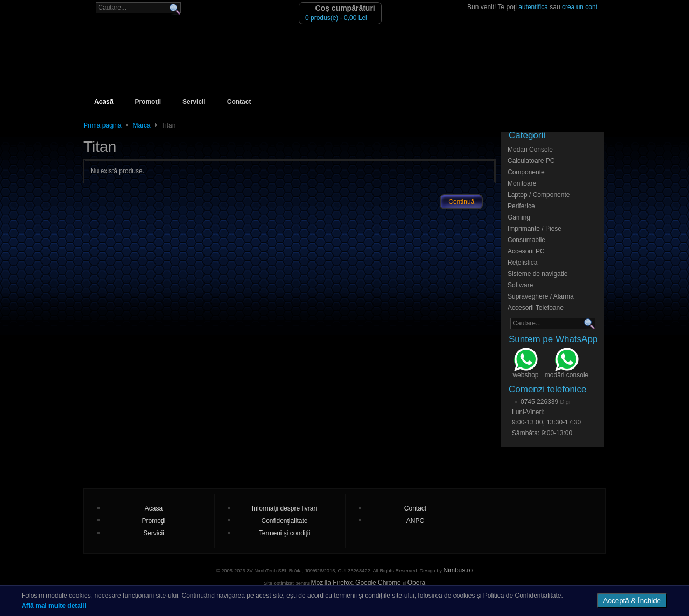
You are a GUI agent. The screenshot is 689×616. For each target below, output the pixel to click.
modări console (567, 364)
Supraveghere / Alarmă (541, 296)
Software (520, 285)
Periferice (521, 206)
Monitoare (522, 183)
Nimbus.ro (458, 570)
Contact (239, 102)
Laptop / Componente (539, 195)
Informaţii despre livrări (284, 508)
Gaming (519, 217)
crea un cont (580, 7)
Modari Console (530, 150)
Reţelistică (522, 263)
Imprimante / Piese (535, 229)
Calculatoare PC (531, 161)
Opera (416, 583)
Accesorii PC (526, 251)
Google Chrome (378, 583)
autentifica (533, 7)
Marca (141, 125)
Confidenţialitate (284, 521)
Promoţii (148, 102)
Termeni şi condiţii (284, 533)
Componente (526, 172)
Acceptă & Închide (632, 601)
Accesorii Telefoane (536, 308)
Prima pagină (103, 125)
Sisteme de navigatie (537, 274)
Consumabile (526, 240)
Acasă (104, 102)
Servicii (194, 102)
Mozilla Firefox (332, 583)
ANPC (415, 521)
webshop (525, 364)
